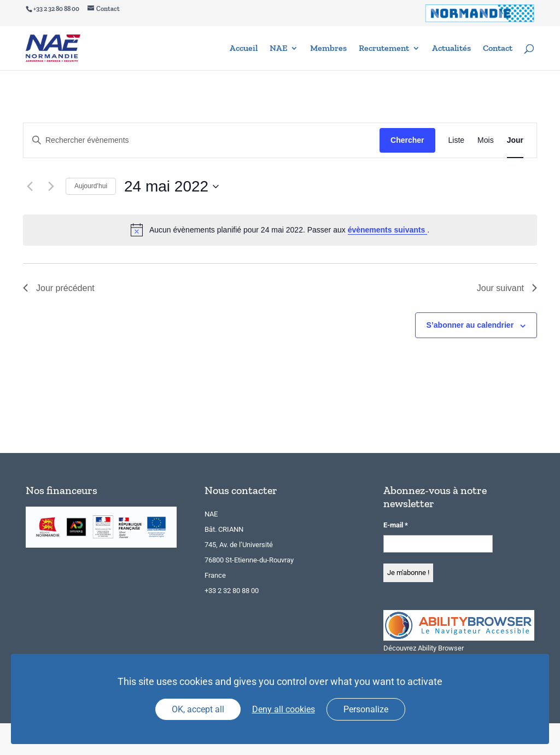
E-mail (396, 525)
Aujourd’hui (91, 186)
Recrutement (384, 49)
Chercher (407, 140)
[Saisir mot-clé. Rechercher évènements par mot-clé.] (202, 140)
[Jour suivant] (51, 187)
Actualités (451, 49)
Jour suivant (507, 288)
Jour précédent (59, 288)
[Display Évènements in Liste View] (457, 140)
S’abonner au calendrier (470, 325)
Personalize (366, 709)
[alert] (280, 230)
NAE (278, 49)
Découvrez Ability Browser (424, 648)
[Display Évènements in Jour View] (515, 140)
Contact (498, 49)
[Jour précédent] (30, 187)
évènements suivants (388, 230)
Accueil (244, 49)
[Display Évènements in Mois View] (486, 140)
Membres (328, 49)
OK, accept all (198, 709)
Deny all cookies (284, 709)
